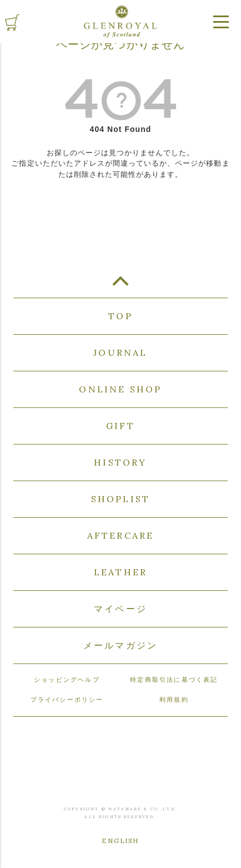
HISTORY (120, 462)
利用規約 (174, 699)
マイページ (120, 609)
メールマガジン (120, 645)
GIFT (120, 426)
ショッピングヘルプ (67, 680)
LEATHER (120, 572)
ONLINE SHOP (120, 389)
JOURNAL (120, 353)
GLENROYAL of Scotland (120, 22)
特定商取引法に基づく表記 (174, 680)
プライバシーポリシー (67, 699)
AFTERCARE (121, 535)
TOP (120, 285)
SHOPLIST (121, 499)
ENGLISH (120, 841)
